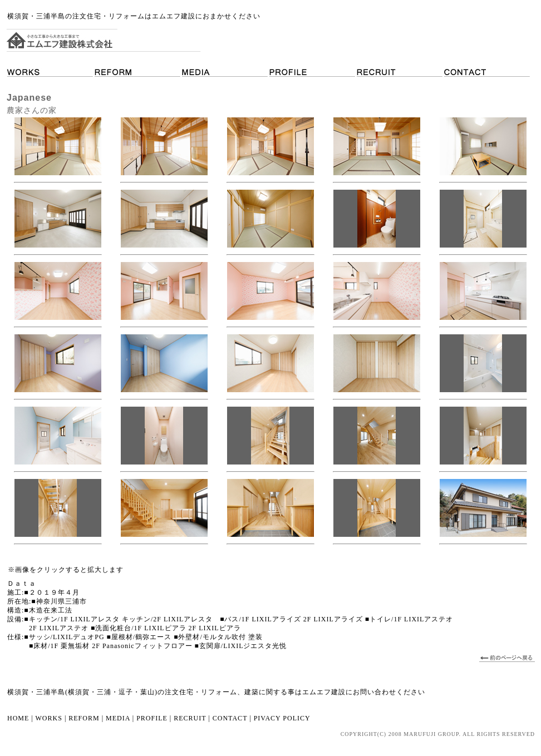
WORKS (49, 718)
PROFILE (152, 718)
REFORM (84, 718)
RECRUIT (190, 718)
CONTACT (229, 718)
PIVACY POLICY (282, 718)
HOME (18, 718)
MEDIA (118, 718)
